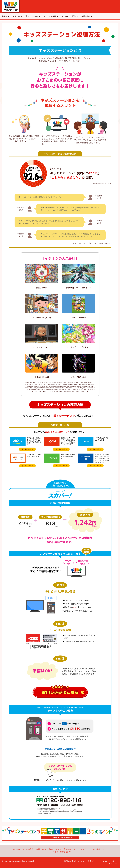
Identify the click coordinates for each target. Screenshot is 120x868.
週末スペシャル (32, 16)
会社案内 (16, 849)
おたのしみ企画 (50, 16)
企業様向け (86, 16)
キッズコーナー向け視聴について (94, 849)
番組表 (4, 16)
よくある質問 (28, 849)
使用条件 (91, 861)
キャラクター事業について (60, 852)
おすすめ (16, 16)
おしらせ (65, 16)
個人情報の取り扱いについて (74, 861)
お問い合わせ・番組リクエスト (49, 849)
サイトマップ (114, 863)
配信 (74, 16)
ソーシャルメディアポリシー (108, 861)
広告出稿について (71, 849)
